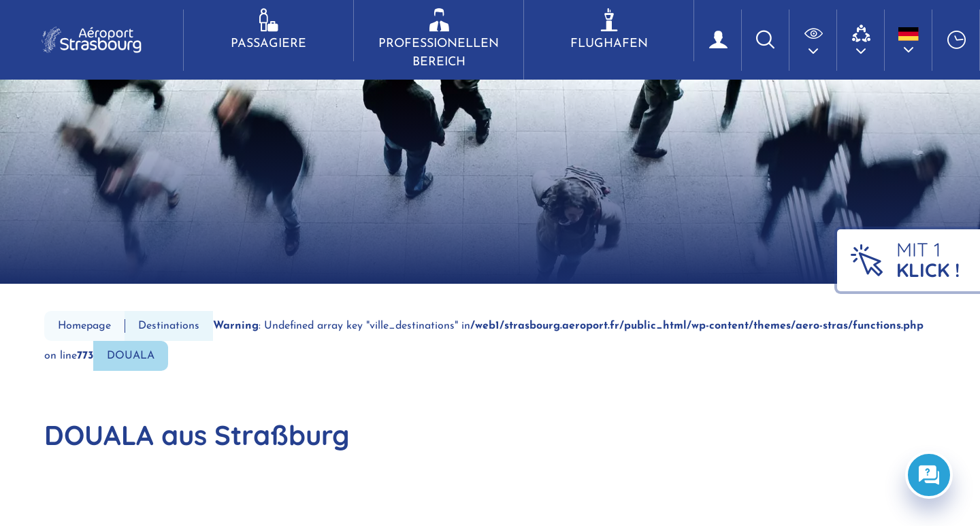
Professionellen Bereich (439, 38)
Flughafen (609, 29)
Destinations (169, 326)
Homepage (84, 326)
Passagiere (268, 29)
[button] (813, 40)
